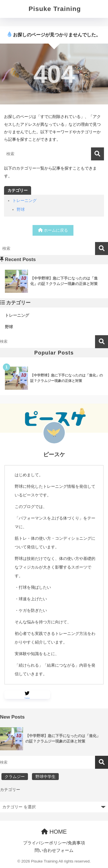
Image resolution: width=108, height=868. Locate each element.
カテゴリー (10, 790)
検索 (102, 342)
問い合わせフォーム (54, 850)
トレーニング (24, 200)
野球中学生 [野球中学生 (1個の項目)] (46, 777)
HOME (54, 832)
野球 (21, 209)
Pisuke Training (55, 9)
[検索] (97, 154)
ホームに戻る (53, 230)
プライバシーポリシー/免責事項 (54, 843)
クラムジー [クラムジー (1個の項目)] (15, 777)
